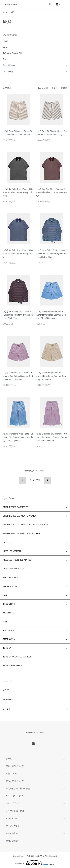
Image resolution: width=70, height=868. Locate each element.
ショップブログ (13, 803)
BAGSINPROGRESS (12, 666)
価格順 (55, 88)
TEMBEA (7, 648)
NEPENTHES (9, 613)
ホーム (5, 12)
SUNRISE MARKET (11, 4)
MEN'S (6, 690)
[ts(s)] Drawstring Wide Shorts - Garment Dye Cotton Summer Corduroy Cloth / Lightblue (51, 315)
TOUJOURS (8, 630)
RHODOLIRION (10, 586)
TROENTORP (9, 604)
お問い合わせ (12, 841)
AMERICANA (9, 639)
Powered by (35, 863)
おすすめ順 (43, 88)
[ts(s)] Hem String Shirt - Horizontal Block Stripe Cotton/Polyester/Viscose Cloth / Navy (18, 315)
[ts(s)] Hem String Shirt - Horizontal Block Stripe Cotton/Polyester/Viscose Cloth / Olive (52, 254)
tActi (5, 595)
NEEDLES (8, 542)
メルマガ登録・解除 (15, 811)
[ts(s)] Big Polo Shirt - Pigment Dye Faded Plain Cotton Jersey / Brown (51, 193)
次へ (48, 480)
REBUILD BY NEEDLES (14, 569)
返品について (12, 773)
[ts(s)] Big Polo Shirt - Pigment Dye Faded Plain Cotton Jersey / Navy (18, 254)
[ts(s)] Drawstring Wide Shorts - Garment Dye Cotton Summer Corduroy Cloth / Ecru (51, 376)
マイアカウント (13, 826)
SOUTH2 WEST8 (11, 578)
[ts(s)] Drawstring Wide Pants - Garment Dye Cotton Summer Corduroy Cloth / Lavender (52, 437)
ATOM (14, 818)
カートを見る (12, 833)
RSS (8, 818)
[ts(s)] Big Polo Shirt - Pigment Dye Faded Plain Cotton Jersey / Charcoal (18, 193)
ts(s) (13, 12)
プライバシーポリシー (16, 796)
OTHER (6, 709)
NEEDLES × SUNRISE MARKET (18, 560)
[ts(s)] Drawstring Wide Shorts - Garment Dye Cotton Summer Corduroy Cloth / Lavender (18, 376)
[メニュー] (66, 4)
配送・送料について (15, 766)
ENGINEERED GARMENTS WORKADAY (22, 533)
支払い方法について (15, 781)
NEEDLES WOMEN (12, 551)
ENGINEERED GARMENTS (15, 507)
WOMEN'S (8, 699)
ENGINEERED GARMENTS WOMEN (20, 516)
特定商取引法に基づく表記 (18, 788)
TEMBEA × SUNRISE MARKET (17, 657)
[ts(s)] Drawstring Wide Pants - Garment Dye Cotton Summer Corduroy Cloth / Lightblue (18, 437)
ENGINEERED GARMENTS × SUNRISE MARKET (26, 525)
